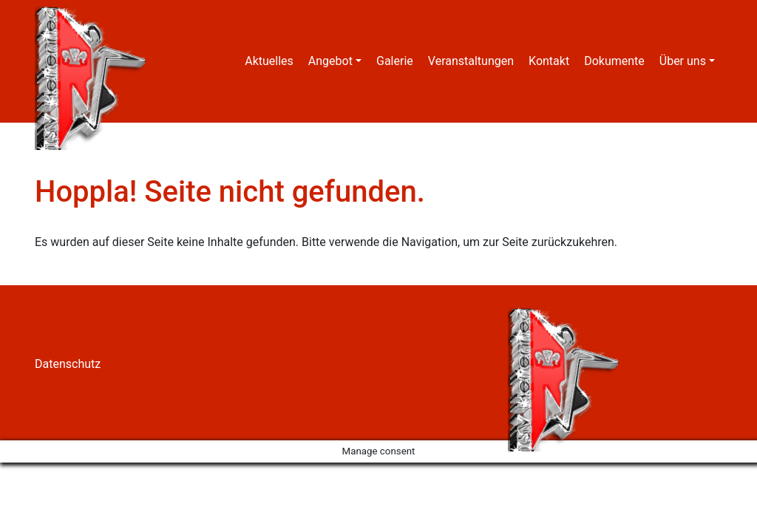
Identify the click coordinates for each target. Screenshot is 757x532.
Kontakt (549, 61)
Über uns (683, 61)
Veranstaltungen (471, 61)
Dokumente (614, 61)
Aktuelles (269, 61)
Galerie (395, 61)
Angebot (330, 61)
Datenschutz (68, 364)
